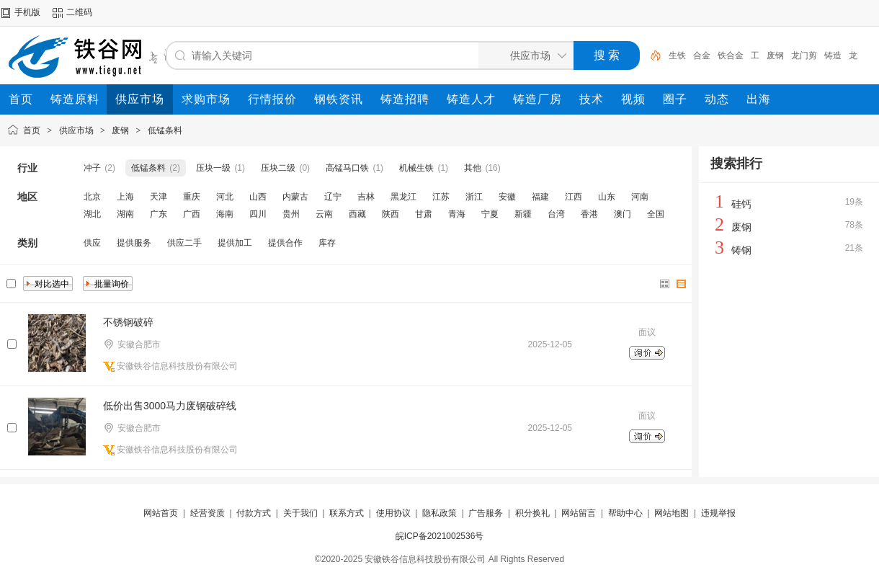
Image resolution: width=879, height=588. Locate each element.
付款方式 (254, 513)
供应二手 (184, 243)
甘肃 (424, 214)
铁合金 (731, 55)
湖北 (92, 214)
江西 (574, 197)
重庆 (192, 197)
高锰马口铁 (347, 168)
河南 (640, 197)
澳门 (623, 214)
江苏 (441, 197)
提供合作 (285, 243)
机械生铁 (416, 168)
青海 (457, 214)
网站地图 (671, 513)
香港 (589, 214)
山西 (258, 197)
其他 (473, 168)
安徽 (507, 197)
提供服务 (134, 243)
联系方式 (347, 513)
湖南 (125, 214)
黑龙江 (403, 197)
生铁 (677, 55)
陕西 (391, 214)
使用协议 (393, 513)
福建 (540, 197)
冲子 (92, 168)
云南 (324, 214)
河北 (225, 197)
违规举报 (718, 513)
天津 (159, 197)
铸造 (833, 55)
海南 (225, 214)
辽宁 (333, 197)
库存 (327, 243)
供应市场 (76, 130)
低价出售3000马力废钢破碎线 (170, 406)
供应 (92, 243)
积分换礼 (532, 513)
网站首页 (161, 513)
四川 (258, 214)
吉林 (366, 197)
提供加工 (235, 243)
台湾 (556, 214)
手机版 (27, 12)
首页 (32, 130)
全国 (656, 214)
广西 (192, 214)
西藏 (357, 214)
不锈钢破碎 (128, 322)
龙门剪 (804, 55)
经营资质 (208, 513)
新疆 (523, 214)
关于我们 (300, 513)
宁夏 (490, 214)
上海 (125, 197)
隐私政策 (439, 513)
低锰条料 (165, 130)
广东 (159, 214)
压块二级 (278, 168)
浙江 (474, 197)
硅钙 (741, 204)
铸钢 (741, 250)
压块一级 (213, 168)
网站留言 (579, 513)
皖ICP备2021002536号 (440, 536)
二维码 (79, 12)
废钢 (775, 55)
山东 (607, 197)
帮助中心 (625, 513)
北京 (92, 197)
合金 (702, 55)
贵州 (291, 214)
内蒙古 (295, 197)
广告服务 (486, 513)
